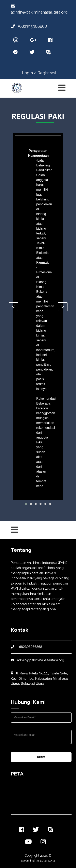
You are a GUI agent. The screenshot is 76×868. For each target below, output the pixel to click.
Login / (29, 73)
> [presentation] (63, 307)
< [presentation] (13, 307)
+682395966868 (29, 26)
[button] (26, 504)
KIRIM (41, 757)
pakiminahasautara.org (38, 860)
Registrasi (47, 73)
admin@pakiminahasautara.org (37, 660)
